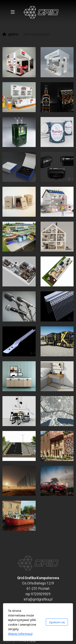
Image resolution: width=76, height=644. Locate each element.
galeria (13, 34)
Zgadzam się (57, 622)
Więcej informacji (20, 634)
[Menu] (13, 12)
